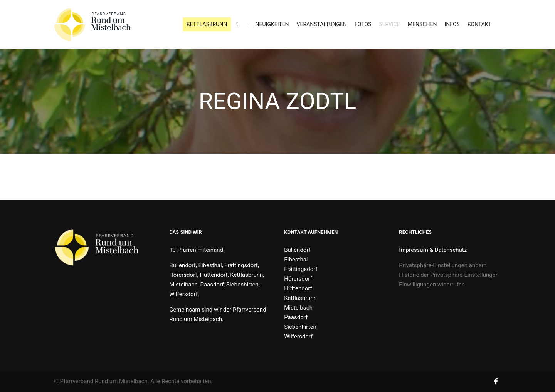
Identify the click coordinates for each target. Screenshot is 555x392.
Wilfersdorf (298, 337)
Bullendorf (297, 250)
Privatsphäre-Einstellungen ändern (443, 265)
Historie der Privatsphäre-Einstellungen (449, 275)
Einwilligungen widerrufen (432, 285)
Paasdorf (296, 317)
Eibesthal (296, 260)
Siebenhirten (300, 327)
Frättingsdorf (301, 269)
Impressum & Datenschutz (433, 250)
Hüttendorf (298, 288)
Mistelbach (298, 308)
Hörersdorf (298, 279)
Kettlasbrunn (300, 298)
